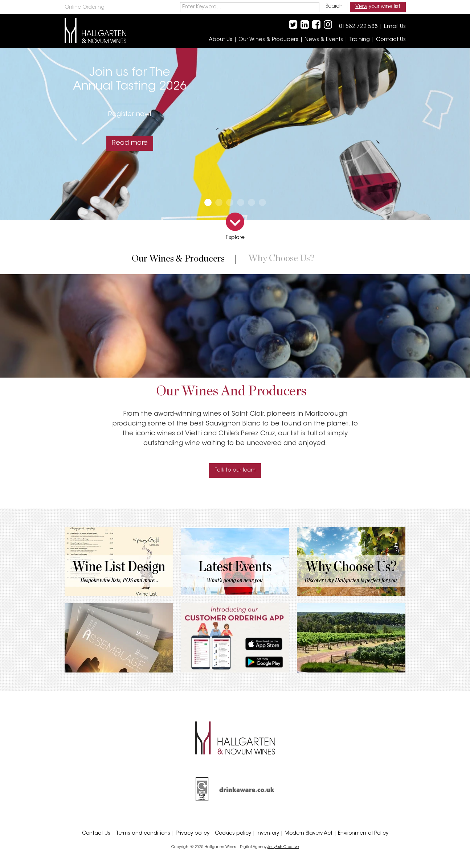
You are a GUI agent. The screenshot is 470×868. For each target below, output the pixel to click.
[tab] (180, 263)
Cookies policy (233, 834)
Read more (130, 143)
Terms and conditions (143, 834)
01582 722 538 (358, 27)
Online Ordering (85, 8)
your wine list (378, 7)
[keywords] (250, 7)
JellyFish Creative (283, 847)
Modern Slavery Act (308, 834)
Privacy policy (193, 834)
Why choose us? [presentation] (281, 258)
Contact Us (391, 40)
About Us (220, 40)
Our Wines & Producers (268, 40)
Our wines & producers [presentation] (178, 259)
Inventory (268, 834)
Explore (235, 238)
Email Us (395, 27)
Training (359, 40)
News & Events (324, 40)
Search (334, 7)
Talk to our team (235, 470)
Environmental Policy (363, 834)
